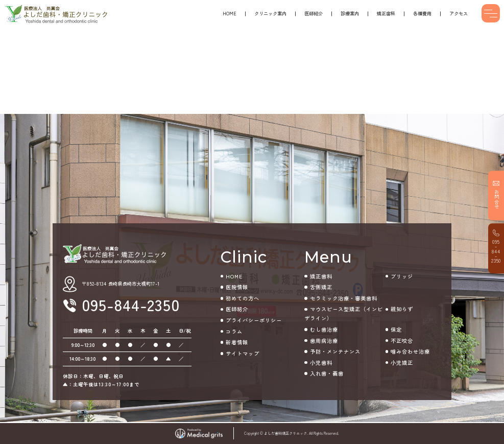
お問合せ (497, 200)
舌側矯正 (321, 287)
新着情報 (237, 342)
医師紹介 (314, 13)
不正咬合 (402, 341)
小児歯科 (321, 363)
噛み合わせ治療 (410, 351)
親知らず (402, 309)
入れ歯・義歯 (327, 373)
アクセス (459, 13)
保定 (396, 329)
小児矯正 (402, 363)
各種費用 (422, 13)
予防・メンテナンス (335, 351)
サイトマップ (243, 353)
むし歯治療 (324, 329)
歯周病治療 (324, 341)
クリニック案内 (270, 13)
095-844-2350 (496, 251)
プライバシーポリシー (254, 320)
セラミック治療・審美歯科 (344, 298)
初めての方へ (243, 298)
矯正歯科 (386, 13)
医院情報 (237, 287)
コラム (234, 331)
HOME (230, 13)
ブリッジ (402, 276)
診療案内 (350, 13)
